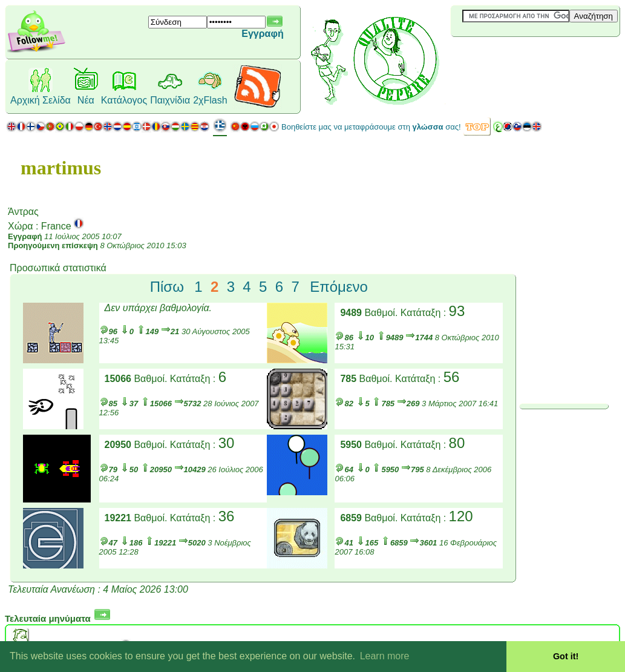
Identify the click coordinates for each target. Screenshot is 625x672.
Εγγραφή (262, 34)
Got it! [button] (566, 656)
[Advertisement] (523, 57)
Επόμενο (339, 287)
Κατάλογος (124, 100)
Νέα (86, 100)
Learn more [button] (385, 656)
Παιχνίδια (170, 100)
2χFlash (210, 100)
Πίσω (167, 287)
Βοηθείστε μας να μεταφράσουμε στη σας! (371, 127)
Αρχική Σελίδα (41, 100)
